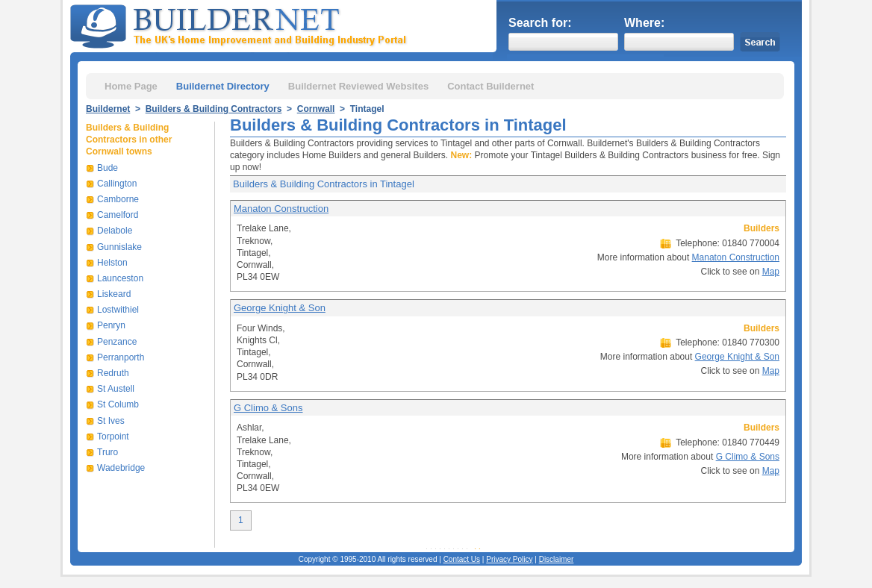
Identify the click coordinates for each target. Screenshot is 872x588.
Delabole (115, 231)
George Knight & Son (280, 308)
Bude (108, 168)
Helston (112, 263)
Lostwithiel (118, 310)
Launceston (120, 278)
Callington (117, 184)
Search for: (540, 23)
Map (771, 272)
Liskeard (114, 294)
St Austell (116, 389)
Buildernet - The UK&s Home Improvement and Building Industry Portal (241, 25)
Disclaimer (557, 559)
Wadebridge (121, 468)
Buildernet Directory (223, 86)
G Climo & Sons (268, 408)
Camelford (118, 215)
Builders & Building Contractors (214, 109)
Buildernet (108, 109)
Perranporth (121, 357)
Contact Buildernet (490, 86)
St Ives (111, 421)
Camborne (118, 199)
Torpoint (113, 437)
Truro (108, 452)
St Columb (118, 404)
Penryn (111, 325)
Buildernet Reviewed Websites (358, 86)
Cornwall (316, 109)
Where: (644, 23)
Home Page (131, 86)
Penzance (117, 342)
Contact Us (462, 559)
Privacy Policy (509, 559)
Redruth (113, 373)
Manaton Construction (281, 209)
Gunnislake (119, 247)
